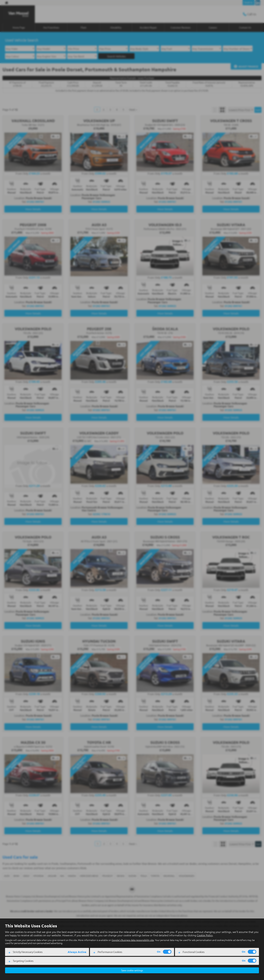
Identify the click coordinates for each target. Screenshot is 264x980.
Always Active (77, 952)
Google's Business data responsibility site (133, 940)
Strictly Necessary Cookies (28, 951)
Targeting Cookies (23, 960)
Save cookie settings (132, 970)
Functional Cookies (194, 951)
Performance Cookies (110, 951)
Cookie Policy (205, 935)
